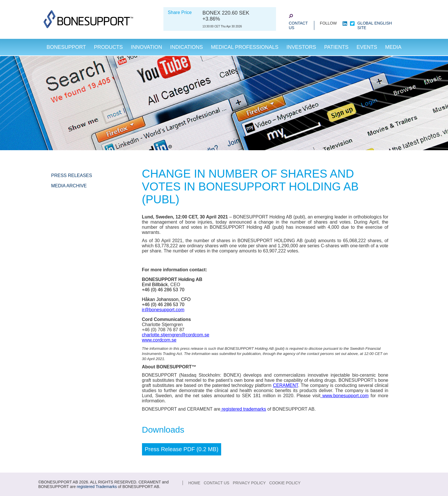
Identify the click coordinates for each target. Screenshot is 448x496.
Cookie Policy (285, 483)
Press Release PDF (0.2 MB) (182, 449)
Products (108, 47)
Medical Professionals (245, 47)
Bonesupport (66, 47)
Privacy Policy (249, 483)
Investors (301, 47)
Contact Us (298, 25)
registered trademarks (243, 409)
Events (367, 47)
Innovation (146, 47)
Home (194, 483)
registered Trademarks (97, 487)
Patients (336, 47)
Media (393, 47)
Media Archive (69, 186)
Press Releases (72, 175)
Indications (186, 47)
